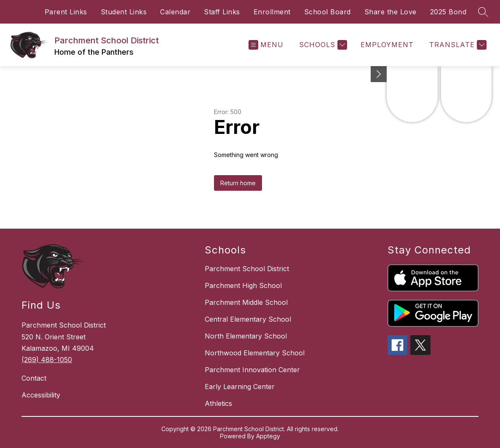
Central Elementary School (248, 319)
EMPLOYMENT (387, 45)
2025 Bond (448, 12)
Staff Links (222, 12)
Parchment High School (243, 285)
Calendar (175, 12)
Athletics (218, 403)
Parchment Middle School (246, 302)
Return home (238, 183)
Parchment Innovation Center (252, 370)
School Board (328, 12)
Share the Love (390, 12)
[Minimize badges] (379, 74)
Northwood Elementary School (255, 353)
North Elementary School (246, 336)
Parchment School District (247, 269)
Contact (34, 378)
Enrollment (272, 12)
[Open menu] (266, 45)
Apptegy (268, 436)
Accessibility (41, 395)
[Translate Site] (457, 45)
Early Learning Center (240, 387)
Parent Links (66, 12)
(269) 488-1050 (47, 360)
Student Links (124, 12)
